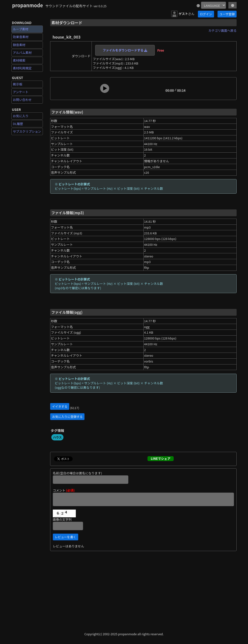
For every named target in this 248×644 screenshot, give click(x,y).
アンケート (21, 92)
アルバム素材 (22, 53)
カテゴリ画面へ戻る (222, 30)
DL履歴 (18, 124)
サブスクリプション (27, 131)
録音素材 (19, 45)
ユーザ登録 (227, 14)
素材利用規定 (22, 68)
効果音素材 (21, 37)
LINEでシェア (160, 458)
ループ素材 (21, 29)
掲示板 (18, 84)
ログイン (206, 14)
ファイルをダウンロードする (125, 50)
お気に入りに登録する (67, 417)
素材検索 (19, 60)
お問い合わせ (22, 100)
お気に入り (21, 116)
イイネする (60, 406)
